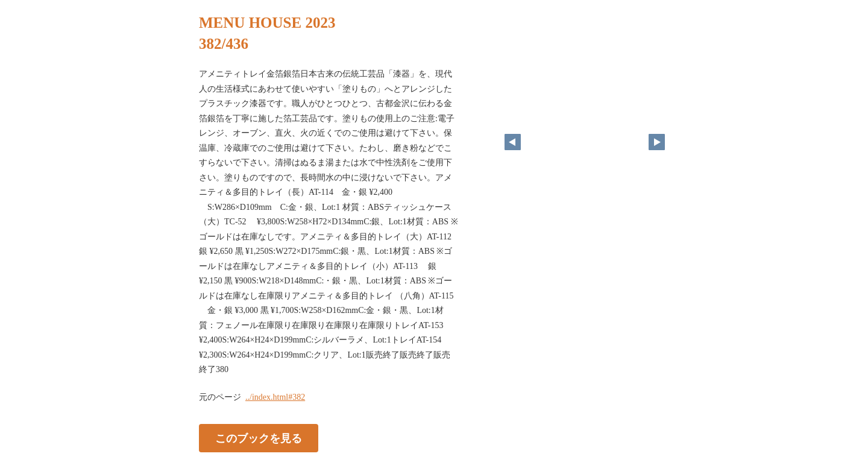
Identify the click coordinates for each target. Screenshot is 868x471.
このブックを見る (259, 438)
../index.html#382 (275, 397)
